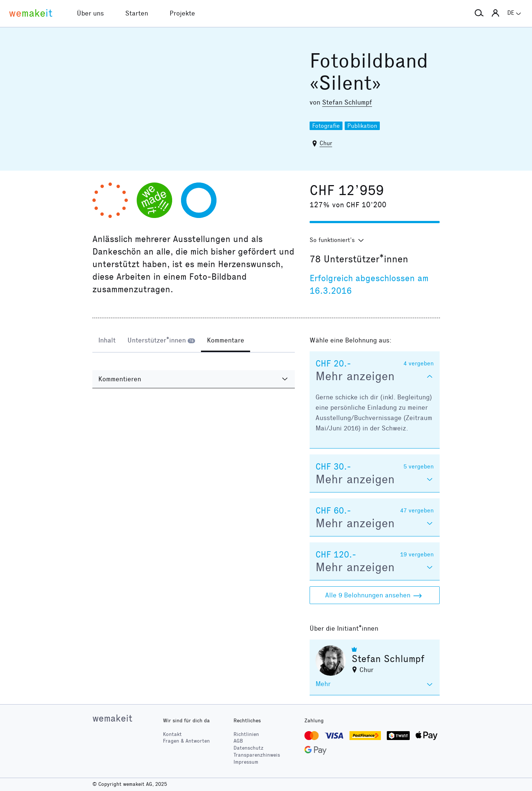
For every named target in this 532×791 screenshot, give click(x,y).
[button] (479, 13)
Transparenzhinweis (257, 755)
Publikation (362, 126)
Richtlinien (246, 734)
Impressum (246, 762)
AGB (238, 741)
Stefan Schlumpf (347, 102)
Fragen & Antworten (186, 741)
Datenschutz (248, 748)
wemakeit (112, 718)
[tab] (107, 341)
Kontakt (172, 734)
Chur (326, 143)
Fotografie (326, 126)
